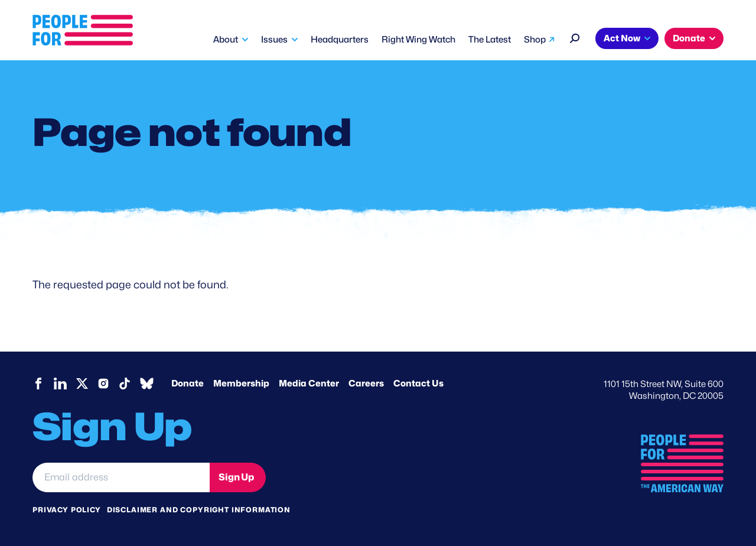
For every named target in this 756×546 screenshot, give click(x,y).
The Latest (490, 40)
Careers (366, 383)
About (226, 40)
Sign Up (236, 477)
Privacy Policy (67, 510)
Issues (274, 40)
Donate (689, 38)
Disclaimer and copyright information (199, 510)
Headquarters (340, 40)
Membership (241, 383)
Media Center (309, 383)
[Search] (575, 37)
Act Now (622, 38)
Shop (535, 40)
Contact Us (418, 383)
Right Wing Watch (418, 40)
